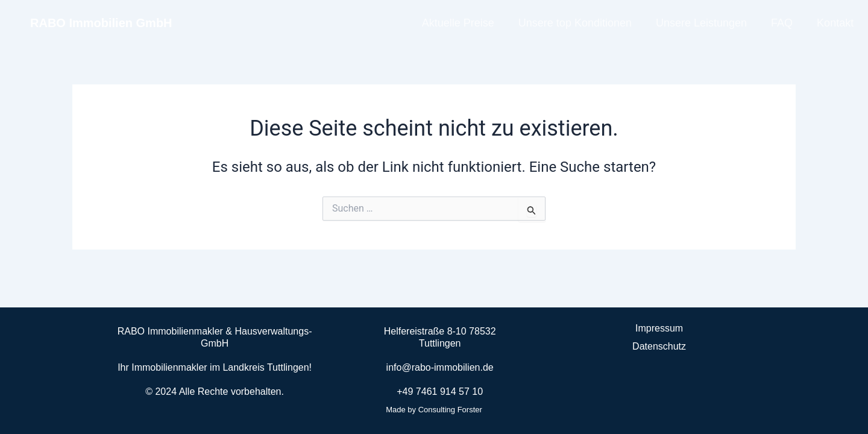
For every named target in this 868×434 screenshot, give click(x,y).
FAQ (782, 23)
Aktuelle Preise (458, 23)
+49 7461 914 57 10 (440, 392)
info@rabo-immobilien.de (440, 367)
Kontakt (835, 23)
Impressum (659, 328)
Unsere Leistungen (701, 23)
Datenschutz (659, 346)
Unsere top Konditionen (575, 23)
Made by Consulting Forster (434, 410)
